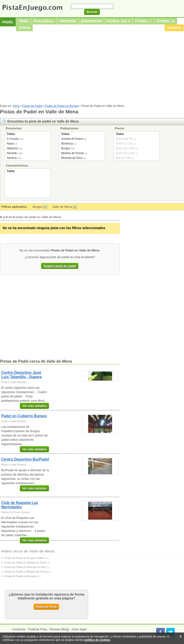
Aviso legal (79, 629)
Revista (174, 28)
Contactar (19, 629)
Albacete (12, 148)
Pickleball (44, 21)
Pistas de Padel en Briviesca (21, 576)
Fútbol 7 (143, 21)
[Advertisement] (92, 68)
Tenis (23, 21)
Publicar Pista (46, 607)
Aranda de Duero (72, 139)
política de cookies (97, 640)
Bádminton (91, 21)
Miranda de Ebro (72, 158)
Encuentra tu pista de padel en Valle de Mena (43, 121)
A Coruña (13, 139)
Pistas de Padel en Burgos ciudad (24, 558)
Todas (11, 134)
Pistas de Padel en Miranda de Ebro (25, 567)
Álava (10, 144)
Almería (12, 158)
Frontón (68, 21)
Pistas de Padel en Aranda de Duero (26, 563)
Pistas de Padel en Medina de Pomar (26, 572)
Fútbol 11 (166, 21)
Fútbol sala (118, 21)
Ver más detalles (34, 406)
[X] (45, 207)
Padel (8, 22)
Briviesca (67, 144)
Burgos (66, 148)
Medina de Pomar (73, 153)
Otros (24, 28)
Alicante (12, 153)
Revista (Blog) (60, 629)
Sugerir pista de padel (60, 266)
